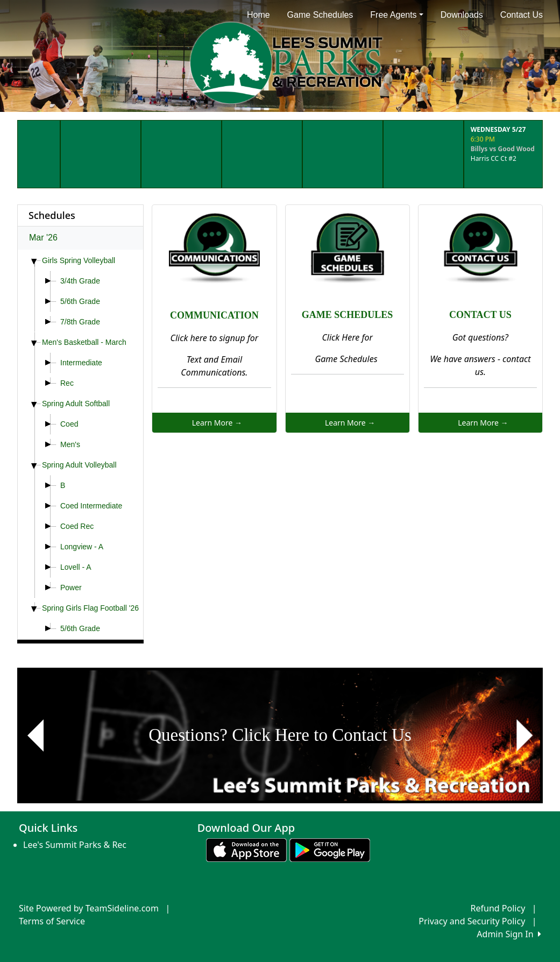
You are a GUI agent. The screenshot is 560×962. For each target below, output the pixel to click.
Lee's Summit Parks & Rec (75, 845)
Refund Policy (498, 908)
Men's (70, 444)
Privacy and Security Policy (472, 921)
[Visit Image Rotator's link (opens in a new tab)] (280, 735)
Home (258, 15)
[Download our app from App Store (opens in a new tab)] (246, 849)
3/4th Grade (80, 281)
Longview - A (82, 547)
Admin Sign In (509, 934)
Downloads (462, 15)
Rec (67, 383)
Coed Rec (77, 526)
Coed (69, 424)
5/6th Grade (80, 301)
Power (71, 588)
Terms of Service (52, 921)
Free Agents (396, 15)
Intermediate (81, 363)
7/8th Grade (80, 322)
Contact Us (522, 15)
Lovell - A (76, 567)
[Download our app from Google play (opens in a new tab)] (330, 849)
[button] (36, 735)
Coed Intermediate (91, 506)
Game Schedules (320, 15)
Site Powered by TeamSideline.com (89, 908)
